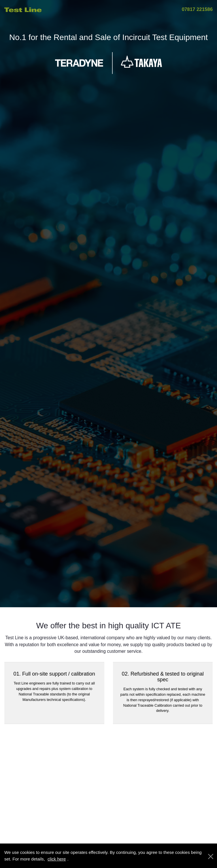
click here (57, 859)
